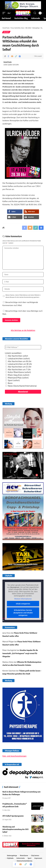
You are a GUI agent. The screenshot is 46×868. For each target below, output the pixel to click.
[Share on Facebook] (8, 56)
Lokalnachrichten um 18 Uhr (19, 364)
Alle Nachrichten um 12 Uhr (18, 367)
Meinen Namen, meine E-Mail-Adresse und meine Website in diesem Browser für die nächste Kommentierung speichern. (23, 296)
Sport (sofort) (13, 380)
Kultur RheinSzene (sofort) (18, 372)
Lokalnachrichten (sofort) (18, 359)
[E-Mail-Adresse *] (23, 347)
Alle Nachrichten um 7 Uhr (18, 370)
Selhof (6, 32)
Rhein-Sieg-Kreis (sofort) (17, 375)
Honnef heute (8, 62)
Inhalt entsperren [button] (23, 604)
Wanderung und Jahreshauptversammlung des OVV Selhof (16, 829)
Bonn (9, 383)
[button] (5, 13)
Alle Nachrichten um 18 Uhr (18, 361)
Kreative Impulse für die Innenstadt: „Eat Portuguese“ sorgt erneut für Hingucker (20, 653)
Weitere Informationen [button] (23, 599)
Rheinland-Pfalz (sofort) (17, 378)
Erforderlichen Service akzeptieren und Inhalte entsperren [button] (23, 613)
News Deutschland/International (21, 386)
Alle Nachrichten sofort (17, 356)
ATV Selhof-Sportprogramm (13, 816)
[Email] (12, 56)
